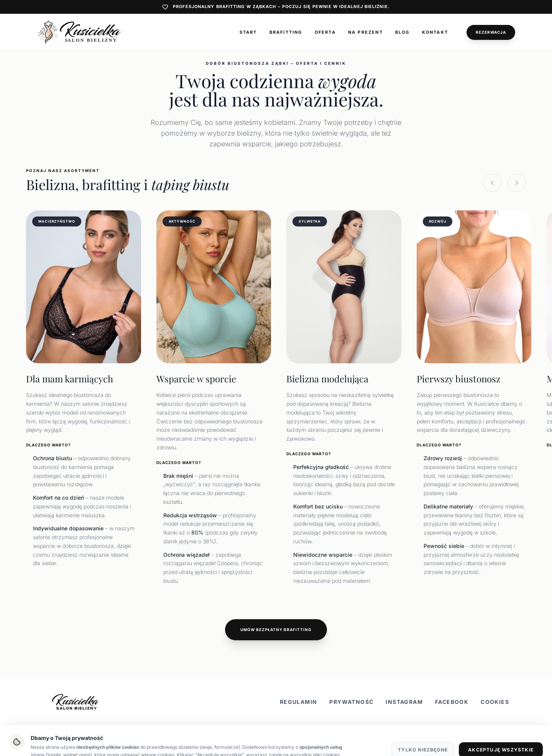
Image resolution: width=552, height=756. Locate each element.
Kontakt (435, 32)
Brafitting (286, 32)
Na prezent (366, 32)
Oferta (325, 32)
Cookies (495, 702)
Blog (402, 32)
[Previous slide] (492, 183)
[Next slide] (517, 183)
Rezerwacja (491, 32)
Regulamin (299, 702)
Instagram (404, 702)
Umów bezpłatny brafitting (276, 630)
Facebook (452, 702)
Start (248, 32)
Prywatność (351, 702)
